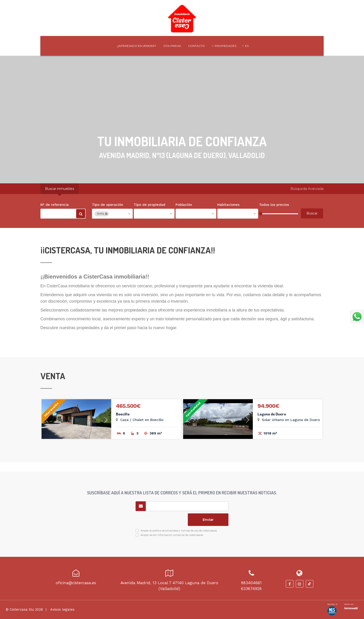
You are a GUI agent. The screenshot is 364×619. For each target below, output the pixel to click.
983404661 (251, 583)
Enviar (208, 520)
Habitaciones (228, 205)
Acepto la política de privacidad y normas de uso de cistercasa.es (179, 531)
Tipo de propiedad (149, 205)
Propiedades (224, 46)
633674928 (251, 589)
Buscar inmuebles (60, 189)
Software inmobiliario (351, 608)
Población (184, 205)
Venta (102, 214)
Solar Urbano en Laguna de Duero (291, 420)
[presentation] (160, 520)
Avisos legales (62, 609)
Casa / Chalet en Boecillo (142, 420)
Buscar (81, 215)
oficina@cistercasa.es (76, 583)
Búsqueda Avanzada (307, 189)
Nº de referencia (55, 205)
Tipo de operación (107, 205)
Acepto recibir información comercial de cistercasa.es (172, 535)
